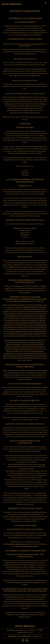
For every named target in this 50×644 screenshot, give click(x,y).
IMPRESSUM (12, 636)
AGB (18, 636)
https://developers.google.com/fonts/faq (17, 544)
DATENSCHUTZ (26, 636)
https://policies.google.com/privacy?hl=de (27, 546)
